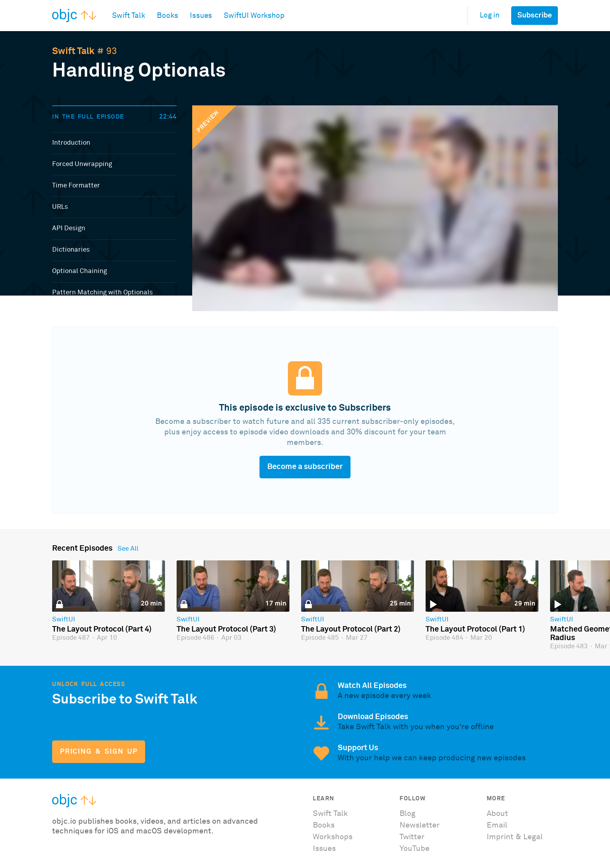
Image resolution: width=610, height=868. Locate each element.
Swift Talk (73, 51)
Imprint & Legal (515, 837)
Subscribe (535, 15)
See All (128, 549)
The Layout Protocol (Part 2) (351, 629)
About (497, 814)
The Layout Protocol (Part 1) (475, 629)
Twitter (412, 837)
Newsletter (420, 825)
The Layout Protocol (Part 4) (102, 629)
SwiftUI (64, 620)
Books (324, 825)
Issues (324, 849)
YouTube (415, 849)
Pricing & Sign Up (99, 752)
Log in (490, 15)
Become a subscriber (305, 467)
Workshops (333, 837)
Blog (408, 814)
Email (497, 825)
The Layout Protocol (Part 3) (226, 629)
